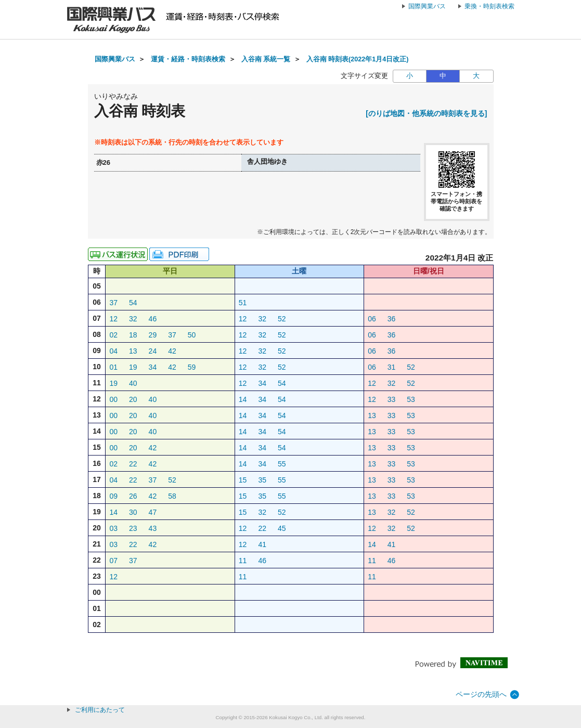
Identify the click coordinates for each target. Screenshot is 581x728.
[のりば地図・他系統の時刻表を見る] (426, 113)
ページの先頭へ (481, 694)
